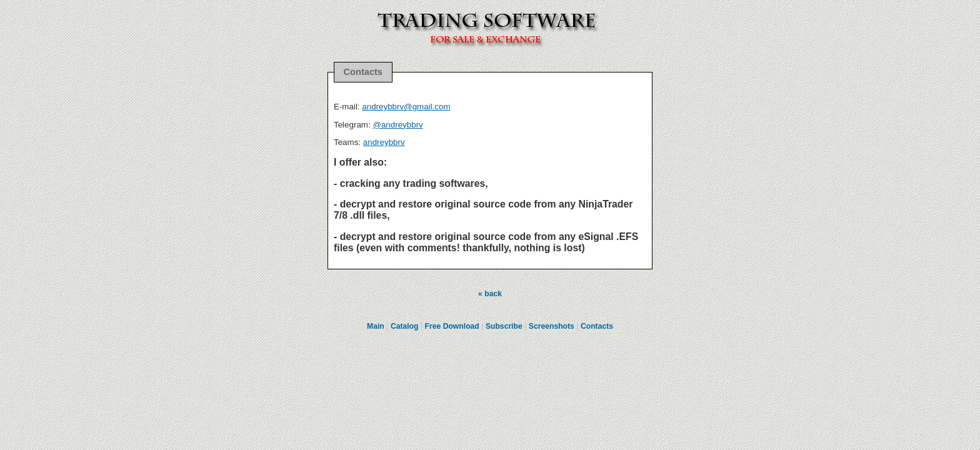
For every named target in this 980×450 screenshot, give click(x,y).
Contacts (597, 326)
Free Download (452, 326)
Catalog (405, 326)
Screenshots (552, 326)
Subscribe (504, 326)
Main (376, 326)
